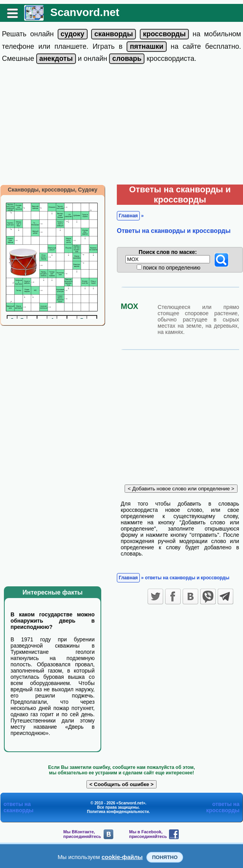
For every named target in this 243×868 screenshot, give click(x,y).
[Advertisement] (121, 126)
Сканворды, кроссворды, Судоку (53, 190)
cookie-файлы (122, 857)
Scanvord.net (85, 12)
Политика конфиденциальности (118, 812)
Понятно (165, 857)
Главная (128, 216)
